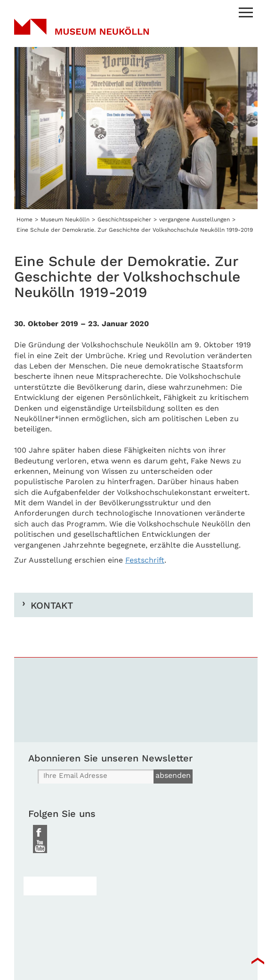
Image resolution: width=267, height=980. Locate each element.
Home (24, 220)
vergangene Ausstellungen (194, 220)
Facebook (40, 832)
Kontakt (52, 605)
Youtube (40, 846)
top (258, 961)
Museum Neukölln (81, 33)
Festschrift (145, 560)
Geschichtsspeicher (124, 220)
